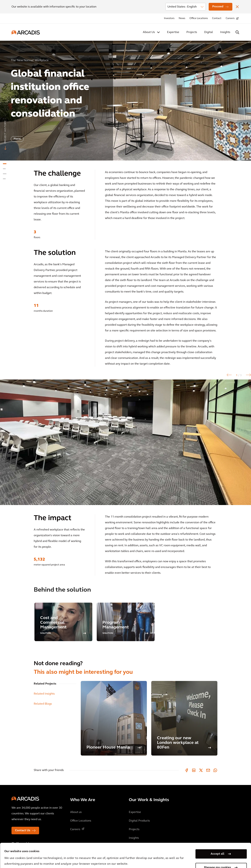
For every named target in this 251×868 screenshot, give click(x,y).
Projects (192, 32)
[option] (126, 99)
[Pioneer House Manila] (114, 718)
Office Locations (199, 18)
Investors (169, 18)
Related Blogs (43, 704)
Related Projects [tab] (45, 684)
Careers (230, 18)
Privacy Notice (71, 851)
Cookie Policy (98, 851)
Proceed (218, 7)
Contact (217, 18)
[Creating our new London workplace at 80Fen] (184, 718)
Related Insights (44, 694)
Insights (225, 32)
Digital (209, 32)
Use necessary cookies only (217, 857)
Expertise (173, 32)
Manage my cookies (217, 843)
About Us (149, 32)
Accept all (217, 830)
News (182, 18)
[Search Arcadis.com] (237, 32)
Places (17, 139)
